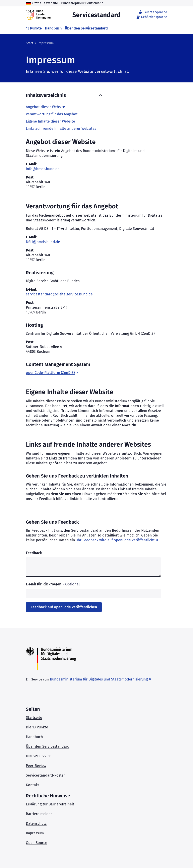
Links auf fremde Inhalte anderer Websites (61, 129)
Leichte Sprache (152, 12)
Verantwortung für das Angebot (52, 114)
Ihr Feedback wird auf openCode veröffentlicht (116, 540)
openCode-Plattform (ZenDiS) (50, 373)
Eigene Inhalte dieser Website (50, 121)
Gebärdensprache (151, 17)
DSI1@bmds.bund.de (43, 242)
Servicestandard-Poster (45, 775)
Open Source (37, 843)
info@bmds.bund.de (43, 169)
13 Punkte (34, 28)
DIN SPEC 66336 (39, 756)
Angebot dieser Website (45, 107)
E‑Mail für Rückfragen (53, 584)
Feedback (34, 553)
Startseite (34, 718)
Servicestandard (96, 14)
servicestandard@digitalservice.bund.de (59, 294)
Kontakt (33, 785)
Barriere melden (39, 814)
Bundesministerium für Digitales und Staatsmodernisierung (99, 679)
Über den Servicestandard (86, 28)
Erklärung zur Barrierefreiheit (50, 804)
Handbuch (53, 28)
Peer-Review (36, 766)
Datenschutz (36, 823)
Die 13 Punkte (37, 727)
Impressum (35, 833)
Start (29, 43)
